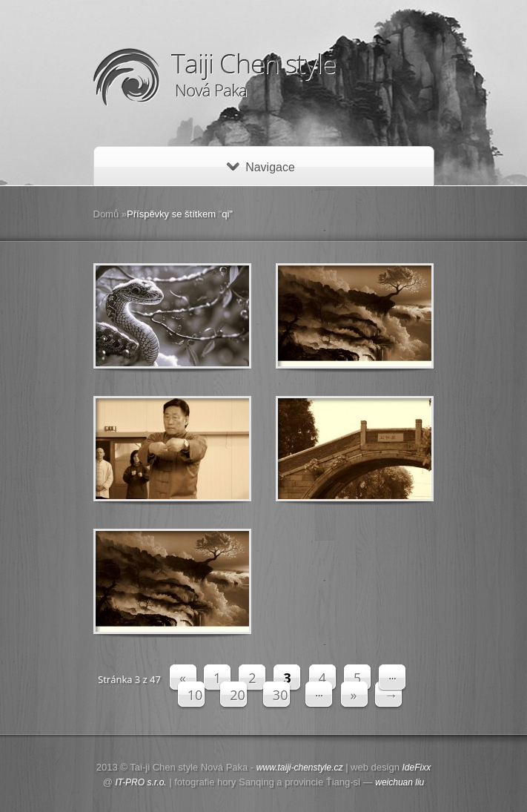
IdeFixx (417, 768)
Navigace (261, 167)
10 (195, 695)
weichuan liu (400, 782)
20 (238, 695)
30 (281, 695)
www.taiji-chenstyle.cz (300, 768)
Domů (106, 214)
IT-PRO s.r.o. (141, 782)
